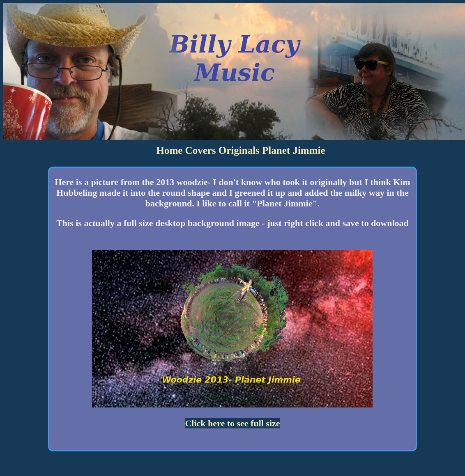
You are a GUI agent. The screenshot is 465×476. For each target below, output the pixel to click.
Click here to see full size (232, 423)
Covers (201, 150)
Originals (239, 150)
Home (169, 150)
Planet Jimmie (294, 150)
